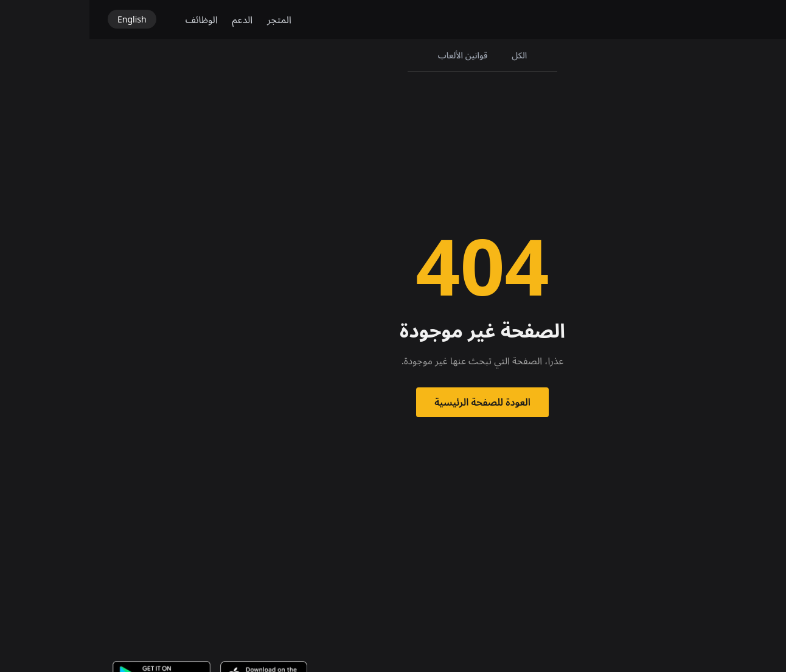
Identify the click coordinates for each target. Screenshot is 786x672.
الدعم (153, 19)
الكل (430, 55)
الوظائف (112, 19)
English (43, 19)
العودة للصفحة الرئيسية (393, 402)
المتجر (190, 19)
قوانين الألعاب (374, 55)
